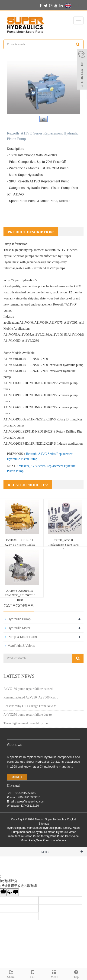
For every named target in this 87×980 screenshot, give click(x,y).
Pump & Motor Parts (22, 637)
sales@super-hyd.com (31, 802)
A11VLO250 (12, 341)
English (74, 6)
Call (33, 974)
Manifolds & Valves (21, 646)
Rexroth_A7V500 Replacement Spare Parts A (64, 544)
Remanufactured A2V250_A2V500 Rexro (31, 697)
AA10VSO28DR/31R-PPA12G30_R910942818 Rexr (20, 595)
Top (76, 974)
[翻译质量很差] (13, 892)
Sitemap (44, 824)
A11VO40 (26, 323)
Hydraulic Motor (19, 628)
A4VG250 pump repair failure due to (28, 715)
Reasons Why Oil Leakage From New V (30, 706)
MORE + (17, 777)
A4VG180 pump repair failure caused (28, 689)
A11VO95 (71, 323)
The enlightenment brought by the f (27, 723)
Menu (55, 974)
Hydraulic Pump (19, 619)
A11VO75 (56, 323)
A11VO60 (41, 323)
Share (11, 974)
